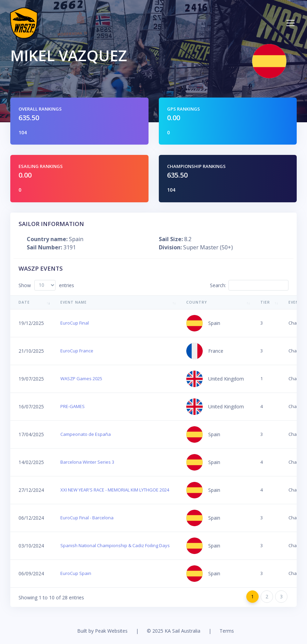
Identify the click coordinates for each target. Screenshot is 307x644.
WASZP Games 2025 (81, 379)
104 (23, 132)
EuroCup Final (75, 323)
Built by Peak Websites (102, 631)
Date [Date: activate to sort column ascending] (24, 302)
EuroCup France (77, 351)
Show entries (46, 285)
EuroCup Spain (76, 573)
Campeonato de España (86, 434)
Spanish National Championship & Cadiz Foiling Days (115, 545)
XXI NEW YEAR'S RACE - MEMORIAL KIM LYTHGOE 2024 (115, 490)
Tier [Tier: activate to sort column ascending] (265, 302)
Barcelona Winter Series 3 (87, 462)
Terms (227, 631)
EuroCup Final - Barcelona (87, 518)
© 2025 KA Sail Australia (174, 631)
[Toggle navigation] (291, 23)
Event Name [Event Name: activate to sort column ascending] (74, 302)
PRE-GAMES (73, 406)
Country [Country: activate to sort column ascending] (197, 302)
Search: (249, 285)
